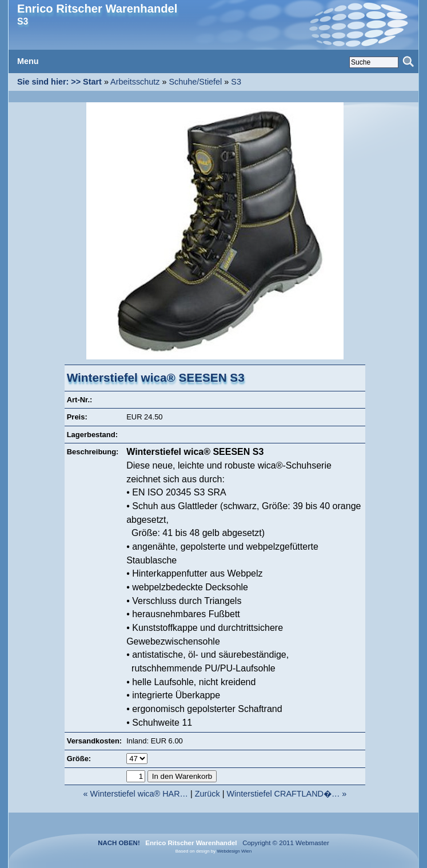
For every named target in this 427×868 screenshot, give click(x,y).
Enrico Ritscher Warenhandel (97, 9)
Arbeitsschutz (135, 82)
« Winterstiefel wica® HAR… (136, 794)
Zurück (207, 794)
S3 (236, 82)
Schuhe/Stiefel (196, 82)
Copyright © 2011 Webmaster (284, 843)
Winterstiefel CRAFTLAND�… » (286, 794)
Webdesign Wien (235, 851)
